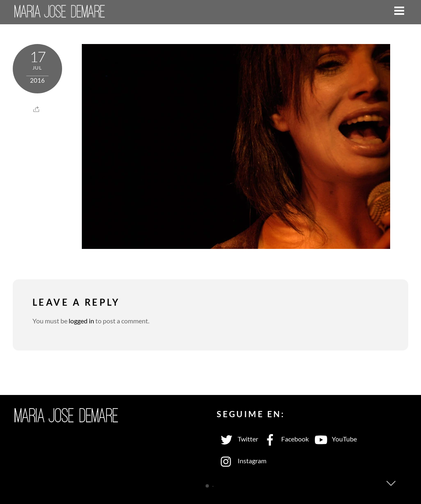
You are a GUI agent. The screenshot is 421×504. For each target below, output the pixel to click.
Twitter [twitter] (237, 439)
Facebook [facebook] (285, 439)
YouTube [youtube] (334, 439)
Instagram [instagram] (242, 461)
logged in (81, 321)
